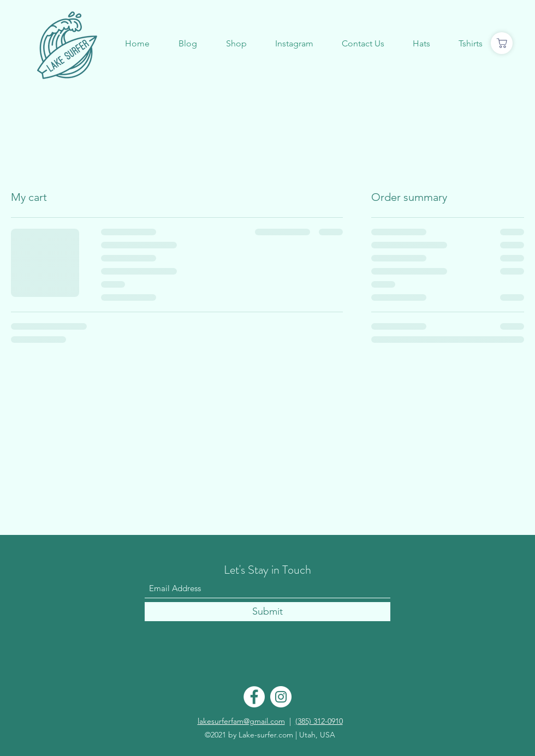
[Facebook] (254, 697)
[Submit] (267, 612)
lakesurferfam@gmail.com (241, 721)
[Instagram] (281, 697)
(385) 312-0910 (319, 721)
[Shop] (502, 43)
